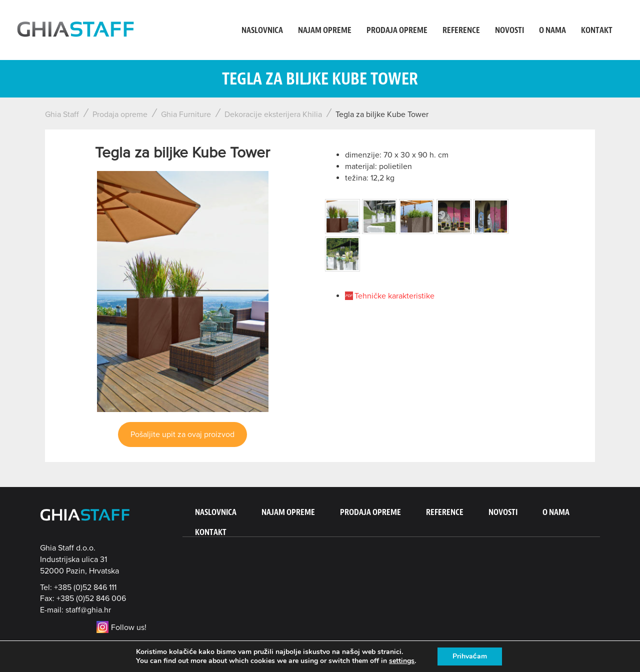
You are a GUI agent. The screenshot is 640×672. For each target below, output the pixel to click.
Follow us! (121, 627)
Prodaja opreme (397, 30)
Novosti (509, 30)
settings (402, 661)
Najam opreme (325, 30)
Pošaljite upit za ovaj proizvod (182, 434)
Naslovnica (262, 30)
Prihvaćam (470, 656)
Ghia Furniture (186, 114)
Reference (461, 30)
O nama (552, 30)
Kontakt (597, 30)
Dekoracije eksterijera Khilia (273, 114)
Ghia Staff (62, 114)
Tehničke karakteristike (394, 296)
